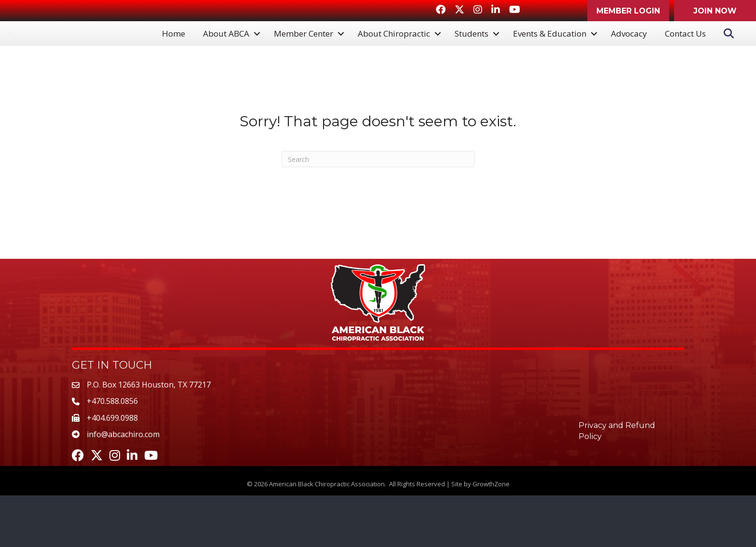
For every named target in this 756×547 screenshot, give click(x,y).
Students (472, 60)
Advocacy (629, 60)
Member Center (304, 60)
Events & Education (550, 60)
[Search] (378, 211)
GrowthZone (491, 535)
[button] (628, 11)
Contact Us (685, 60)
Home (174, 60)
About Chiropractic (394, 60)
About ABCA (226, 60)
